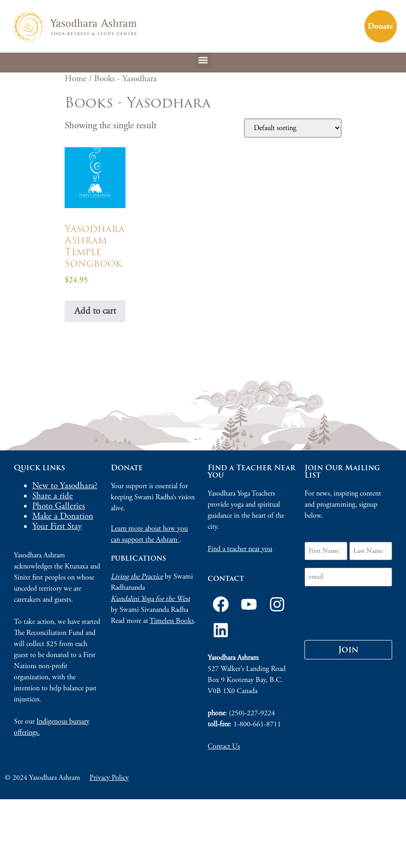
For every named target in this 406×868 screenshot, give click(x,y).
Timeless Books (172, 621)
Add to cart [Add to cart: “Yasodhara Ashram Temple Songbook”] (95, 311)
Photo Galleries (59, 506)
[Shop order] (293, 128)
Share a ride (53, 496)
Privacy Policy (109, 778)
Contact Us (224, 746)
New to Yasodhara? (65, 486)
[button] (203, 60)
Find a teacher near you (240, 549)
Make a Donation (63, 516)
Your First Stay (57, 527)
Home (76, 79)
